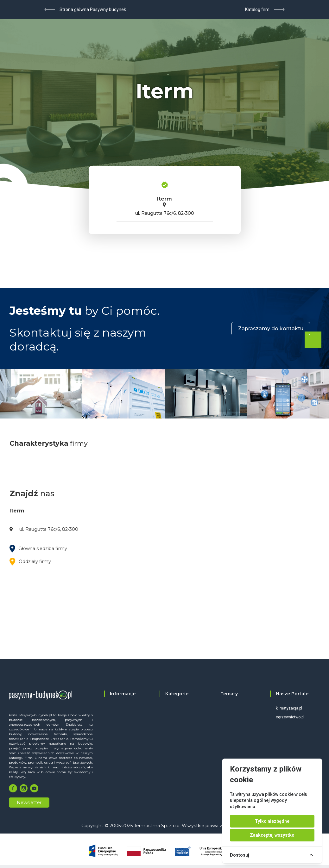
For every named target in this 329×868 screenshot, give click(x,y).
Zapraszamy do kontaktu (271, 329)
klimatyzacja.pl (289, 708)
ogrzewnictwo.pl (290, 717)
